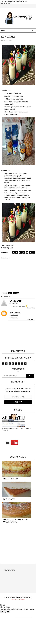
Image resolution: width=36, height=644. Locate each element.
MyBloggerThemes (18, 599)
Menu (3, 30)
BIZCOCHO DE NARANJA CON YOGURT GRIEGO (15, 521)
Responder (31, 308)
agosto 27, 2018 (14, 315)
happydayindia (14, 318)
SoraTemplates (17, 597)
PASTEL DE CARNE (10, 479)
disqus (10, 293)
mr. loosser (15, 313)
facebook (16, 293)
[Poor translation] (7, 612)
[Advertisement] (18, 276)
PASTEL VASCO (9, 499)
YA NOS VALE (16, 301)
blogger (4, 293)
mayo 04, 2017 (14, 303)
